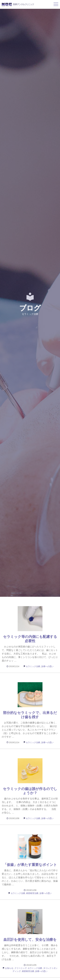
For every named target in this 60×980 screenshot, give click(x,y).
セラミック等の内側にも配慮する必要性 (30, 639)
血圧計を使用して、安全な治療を (30, 940)
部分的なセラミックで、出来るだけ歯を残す (30, 715)
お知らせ (9, 968)
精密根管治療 (32, 893)
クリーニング (21, 968)
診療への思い (47, 666)
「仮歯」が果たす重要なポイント (30, 865)
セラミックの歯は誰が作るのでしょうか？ (30, 791)
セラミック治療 (33, 666)
